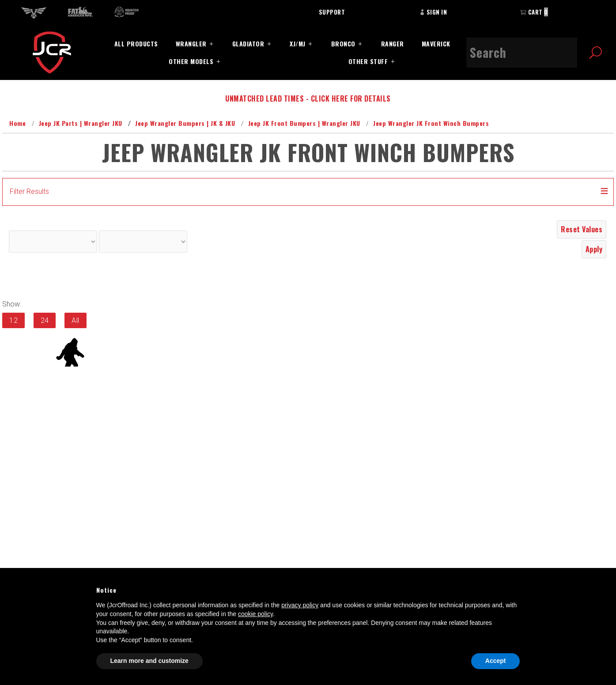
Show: (12, 304)
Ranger (393, 44)
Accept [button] (496, 661)
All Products (136, 44)
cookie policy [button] (255, 614)
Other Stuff (368, 61)
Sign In (433, 12)
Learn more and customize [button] (149, 661)
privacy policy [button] (300, 605)
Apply (594, 249)
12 (13, 320)
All (76, 320)
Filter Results (29, 191)
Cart (534, 12)
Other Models (191, 61)
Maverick (436, 44)
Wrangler (191, 44)
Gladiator (248, 44)
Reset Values (582, 229)
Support (332, 12)
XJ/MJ (298, 44)
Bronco (343, 44)
